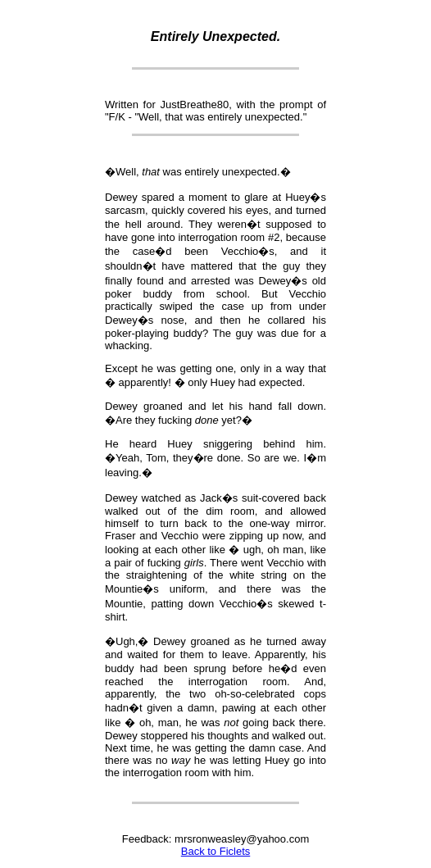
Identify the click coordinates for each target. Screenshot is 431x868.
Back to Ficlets (216, 851)
